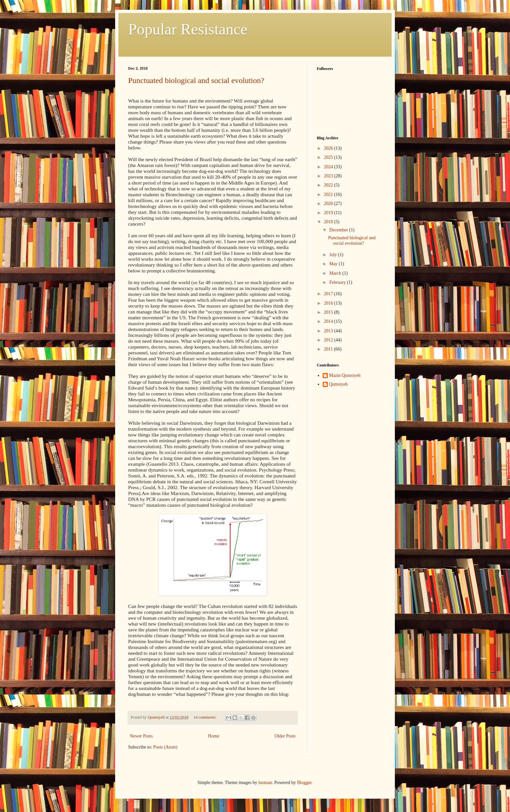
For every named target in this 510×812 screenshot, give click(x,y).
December (339, 230)
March (336, 273)
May (334, 264)
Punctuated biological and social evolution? (196, 80)
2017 (329, 294)
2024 (329, 167)
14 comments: (206, 717)
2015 (329, 312)
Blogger (304, 783)
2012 (329, 340)
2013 (329, 331)
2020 (329, 204)
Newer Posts (141, 736)
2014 (329, 321)
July (334, 255)
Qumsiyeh (339, 384)
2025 (329, 157)
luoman (265, 783)
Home (214, 736)
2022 (329, 185)
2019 (329, 213)
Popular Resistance (188, 29)
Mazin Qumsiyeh (345, 375)
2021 (329, 194)
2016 (329, 303)
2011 (329, 349)
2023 (329, 176)
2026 (329, 148)
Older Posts (285, 736)
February (338, 282)
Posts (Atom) (165, 747)
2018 (329, 222)
